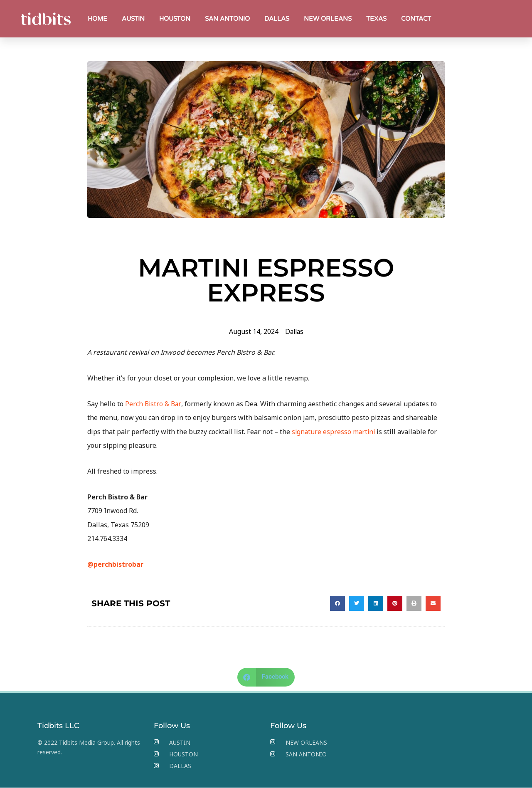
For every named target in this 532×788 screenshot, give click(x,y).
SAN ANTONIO (227, 19)
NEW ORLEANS (328, 19)
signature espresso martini (334, 432)
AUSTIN (133, 19)
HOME (97, 19)
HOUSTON (175, 19)
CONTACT (416, 19)
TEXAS (376, 19)
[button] (337, 603)
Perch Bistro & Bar (153, 404)
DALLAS (277, 19)
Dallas (294, 331)
